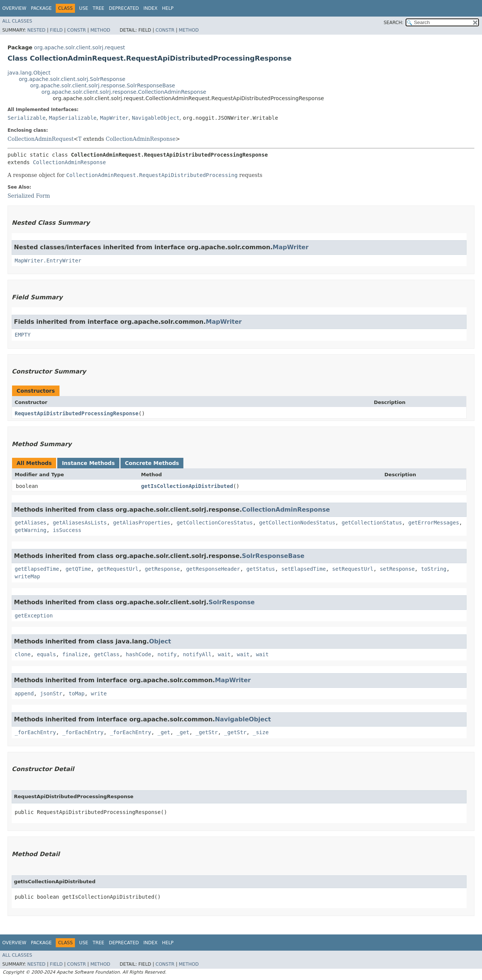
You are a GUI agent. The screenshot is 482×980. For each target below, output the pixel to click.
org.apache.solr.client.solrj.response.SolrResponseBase (103, 85)
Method (100, 30)
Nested (36, 30)
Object (160, 641)
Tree (98, 8)
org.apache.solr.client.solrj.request (79, 47)
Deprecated (124, 8)
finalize (75, 654)
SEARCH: (394, 23)
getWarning (31, 530)
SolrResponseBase (273, 556)
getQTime (78, 569)
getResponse (162, 569)
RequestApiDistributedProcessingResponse (77, 413)
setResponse (397, 569)
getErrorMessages (434, 523)
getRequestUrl (118, 569)
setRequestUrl (353, 569)
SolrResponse (232, 602)
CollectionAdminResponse (141, 139)
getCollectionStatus (372, 523)
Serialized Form (29, 196)
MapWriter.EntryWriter (48, 261)
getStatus (261, 569)
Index (151, 8)
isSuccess (67, 530)
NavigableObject (156, 118)
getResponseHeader (213, 569)
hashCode (138, 654)
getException (34, 616)
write (99, 693)
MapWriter (114, 118)
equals (47, 654)
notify (167, 654)
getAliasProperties (142, 523)
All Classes (17, 21)
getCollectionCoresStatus (215, 523)
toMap (76, 693)
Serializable (27, 118)
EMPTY (23, 335)
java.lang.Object (29, 73)
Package (41, 8)
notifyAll (197, 654)
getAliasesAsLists (80, 523)
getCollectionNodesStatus (297, 523)
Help (168, 8)
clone (23, 654)
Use (84, 8)
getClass (107, 654)
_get (164, 732)
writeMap (27, 576)
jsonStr (51, 693)
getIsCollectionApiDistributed (187, 486)
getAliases (31, 523)
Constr (76, 30)
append (24, 693)
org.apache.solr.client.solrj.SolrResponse (72, 79)
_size (261, 732)
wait (224, 654)
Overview (14, 8)
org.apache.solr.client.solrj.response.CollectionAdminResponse (124, 92)
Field (56, 30)
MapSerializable (73, 118)
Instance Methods (88, 463)
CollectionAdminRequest (41, 139)
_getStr (207, 732)
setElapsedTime (304, 569)
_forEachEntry (35, 732)
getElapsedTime (37, 569)
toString (434, 569)
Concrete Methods (152, 463)
